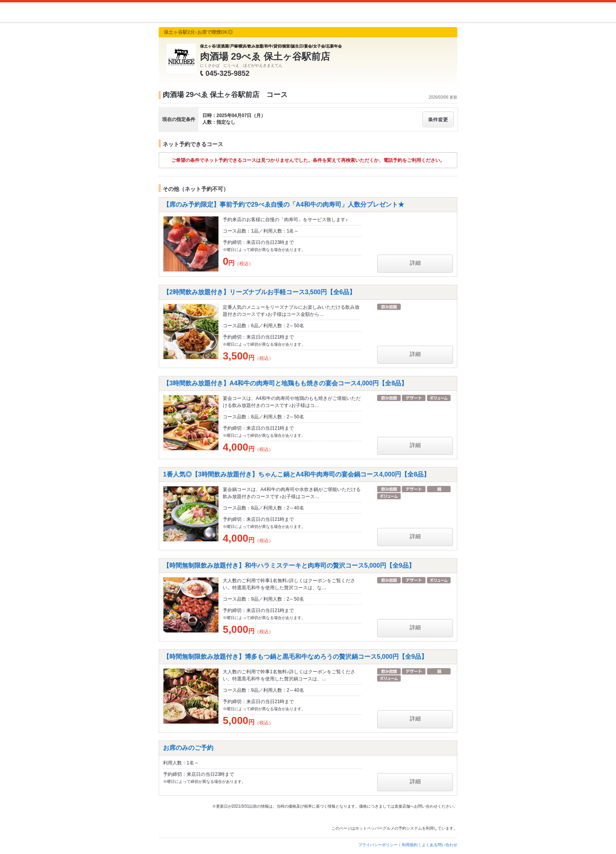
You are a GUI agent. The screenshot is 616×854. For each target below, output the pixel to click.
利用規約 (410, 845)
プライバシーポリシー (378, 845)
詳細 (415, 263)
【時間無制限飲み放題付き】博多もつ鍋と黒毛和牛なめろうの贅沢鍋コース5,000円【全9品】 (295, 657)
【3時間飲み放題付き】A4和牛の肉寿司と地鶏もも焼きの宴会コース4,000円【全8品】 (285, 383)
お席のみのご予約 (188, 748)
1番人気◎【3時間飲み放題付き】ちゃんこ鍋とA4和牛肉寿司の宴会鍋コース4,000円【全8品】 (296, 474)
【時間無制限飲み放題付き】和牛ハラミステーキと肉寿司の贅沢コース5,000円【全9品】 (289, 565)
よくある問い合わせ (440, 845)
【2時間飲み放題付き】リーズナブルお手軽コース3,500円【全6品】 (259, 292)
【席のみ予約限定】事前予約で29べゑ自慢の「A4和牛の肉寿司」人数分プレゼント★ (284, 204)
